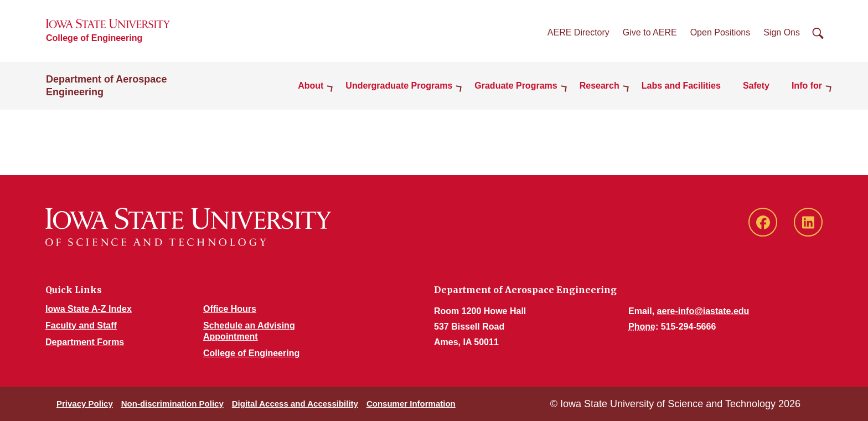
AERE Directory (578, 32)
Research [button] (600, 86)
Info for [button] (807, 86)
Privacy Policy (85, 404)
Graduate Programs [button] (516, 86)
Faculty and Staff (81, 325)
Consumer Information (411, 404)
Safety (756, 86)
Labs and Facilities (681, 86)
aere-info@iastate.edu (703, 311)
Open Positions (720, 32)
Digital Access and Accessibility (295, 404)
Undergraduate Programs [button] (399, 86)
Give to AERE (650, 32)
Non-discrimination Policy (172, 404)
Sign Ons (782, 32)
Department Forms (85, 342)
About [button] (311, 86)
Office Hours (230, 309)
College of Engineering (94, 38)
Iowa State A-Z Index (89, 309)
